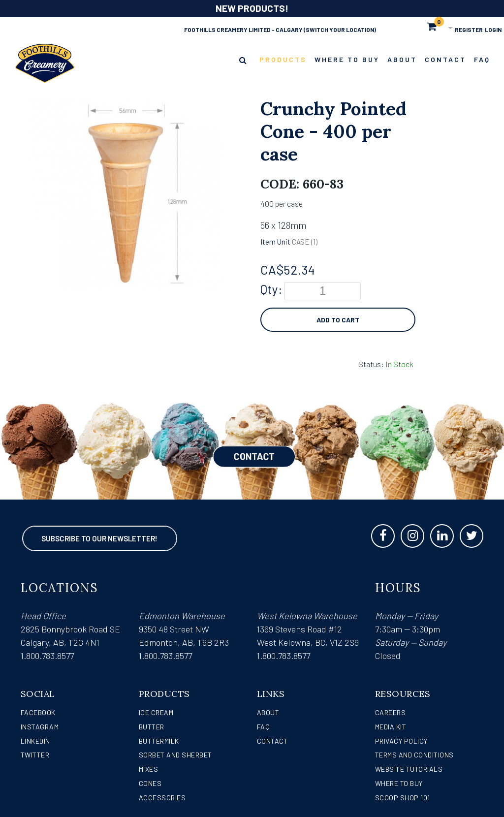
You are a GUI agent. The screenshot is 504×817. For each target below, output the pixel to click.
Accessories (162, 798)
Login (493, 30)
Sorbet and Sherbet (175, 755)
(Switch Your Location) (340, 30)
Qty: (271, 289)
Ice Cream (156, 712)
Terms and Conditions (414, 755)
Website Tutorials (409, 769)
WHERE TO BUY (399, 783)
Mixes (149, 769)
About (268, 712)
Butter (152, 727)
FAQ (264, 727)
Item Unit (275, 242)
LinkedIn (35, 741)
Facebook (38, 712)
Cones (150, 783)
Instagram (40, 727)
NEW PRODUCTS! (252, 8)
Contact (273, 741)
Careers (391, 712)
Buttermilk (159, 741)
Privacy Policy (401, 741)
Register (469, 30)
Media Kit (391, 727)
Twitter (35, 755)
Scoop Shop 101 (403, 798)
